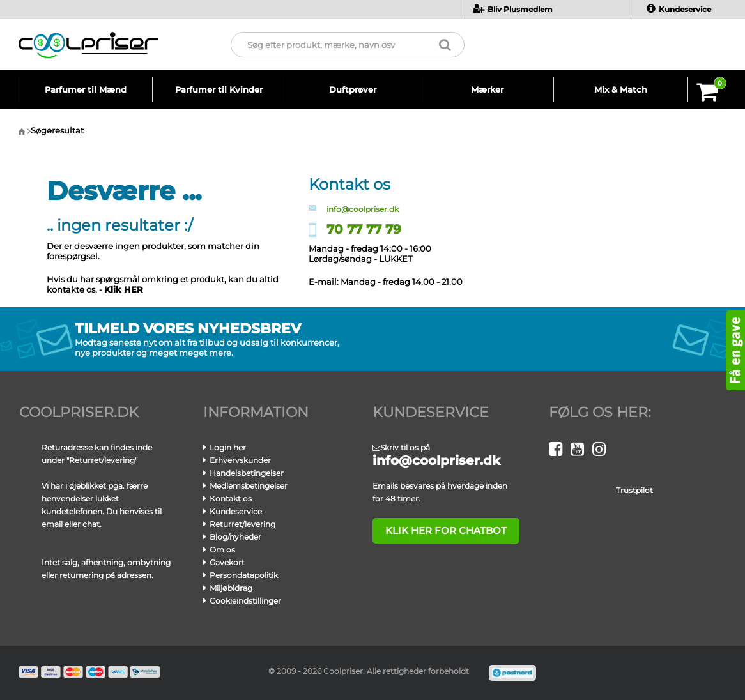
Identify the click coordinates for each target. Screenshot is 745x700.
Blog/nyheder (235, 537)
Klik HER (124, 289)
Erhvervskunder (240, 460)
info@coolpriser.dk (363, 209)
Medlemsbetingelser (249, 486)
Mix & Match (621, 89)
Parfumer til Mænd (86, 89)
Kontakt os (231, 498)
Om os (222, 550)
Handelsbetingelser (247, 473)
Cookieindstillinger (245, 601)
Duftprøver (353, 89)
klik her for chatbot (438, 531)
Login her (228, 447)
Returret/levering (242, 524)
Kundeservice (679, 9)
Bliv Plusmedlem (513, 9)
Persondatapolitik (244, 575)
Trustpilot (634, 490)
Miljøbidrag (231, 588)
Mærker (487, 89)
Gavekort (227, 562)
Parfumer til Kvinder (219, 89)
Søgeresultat (57, 130)
